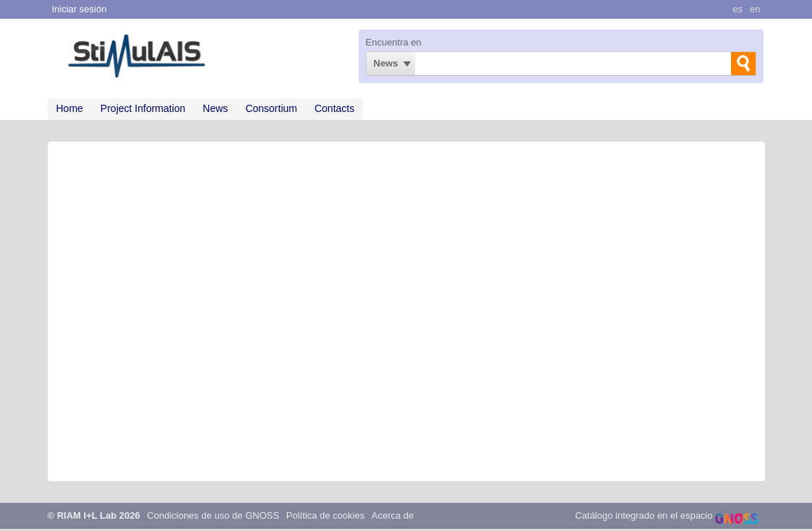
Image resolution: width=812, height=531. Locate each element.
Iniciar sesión (80, 9)
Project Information (143, 108)
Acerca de (393, 515)
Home (70, 108)
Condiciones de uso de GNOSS (213, 515)
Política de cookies (325, 515)
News (386, 63)
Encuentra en (394, 42)
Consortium (271, 108)
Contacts (334, 108)
